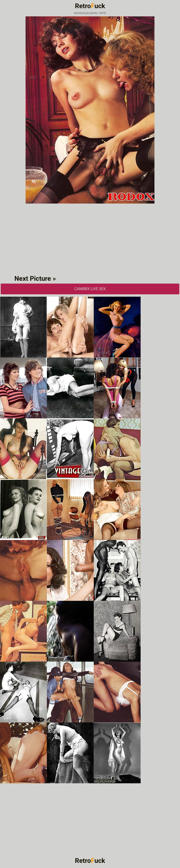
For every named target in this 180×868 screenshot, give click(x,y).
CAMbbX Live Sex (90, 289)
